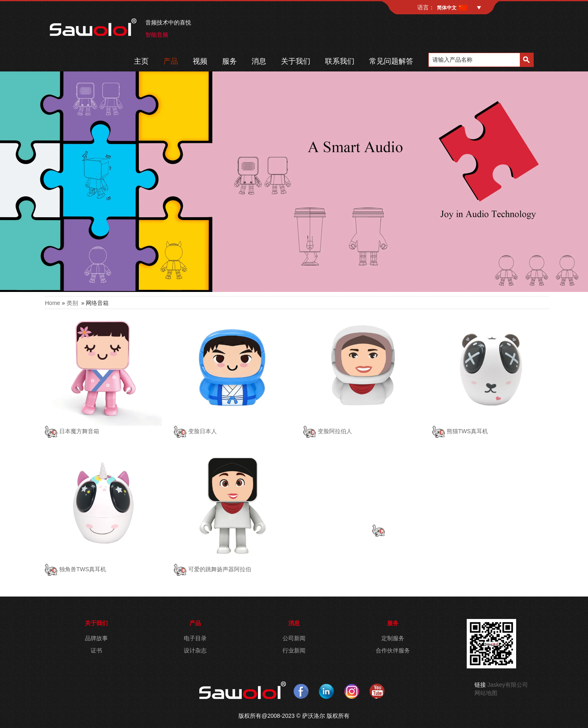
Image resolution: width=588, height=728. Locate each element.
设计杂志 (195, 650)
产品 (171, 61)
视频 (200, 61)
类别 (72, 303)
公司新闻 (294, 638)
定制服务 (393, 638)
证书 (96, 650)
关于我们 (296, 61)
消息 (259, 61)
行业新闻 (294, 650)
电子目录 (195, 638)
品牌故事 (96, 638)
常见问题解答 (391, 61)
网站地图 (486, 693)
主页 (141, 61)
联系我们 (340, 61)
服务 (229, 61)
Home (52, 303)
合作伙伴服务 (393, 650)
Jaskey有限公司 (508, 685)
